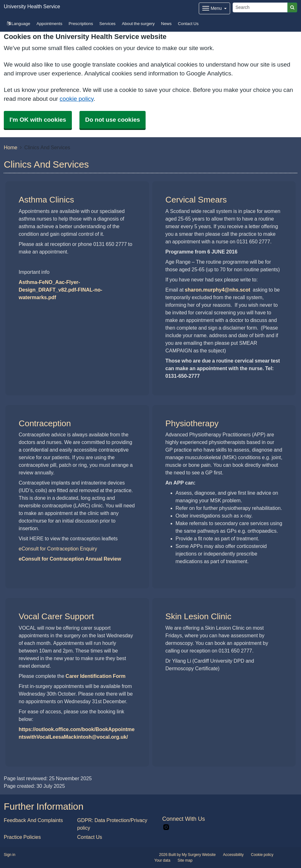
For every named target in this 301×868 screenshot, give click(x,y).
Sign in (9, 855)
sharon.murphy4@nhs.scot (218, 290)
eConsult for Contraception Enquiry (58, 549)
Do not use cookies (113, 120)
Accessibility (233, 855)
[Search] (260, 7)
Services (107, 24)
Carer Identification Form (95, 676)
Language (19, 24)
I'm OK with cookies (38, 120)
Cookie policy (262, 855)
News (166, 24)
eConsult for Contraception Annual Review (70, 559)
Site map (185, 860)
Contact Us (188, 24)
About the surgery (138, 24)
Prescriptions (81, 24)
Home (11, 147)
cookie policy (76, 99)
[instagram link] (166, 827)
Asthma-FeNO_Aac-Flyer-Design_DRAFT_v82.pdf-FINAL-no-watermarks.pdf (60, 290)
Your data (163, 860)
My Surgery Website (199, 855)
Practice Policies (22, 837)
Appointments (49, 24)
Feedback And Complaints (33, 820)
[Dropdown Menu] (214, 8)
